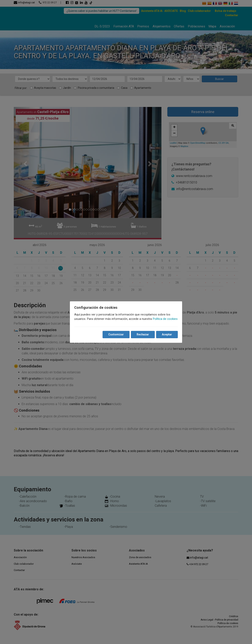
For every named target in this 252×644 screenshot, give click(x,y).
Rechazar (142, 337)
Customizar (115, 337)
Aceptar (166, 337)
